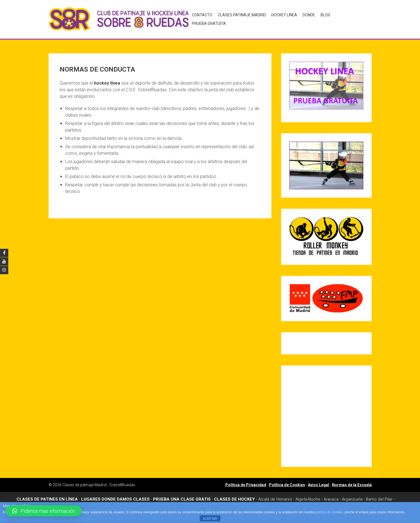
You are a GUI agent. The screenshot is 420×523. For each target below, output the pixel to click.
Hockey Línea (283, 18)
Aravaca (331, 497)
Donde (308, 18)
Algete (302, 497)
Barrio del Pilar (379, 497)
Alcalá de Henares (275, 497)
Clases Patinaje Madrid (241, 18)
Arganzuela (352, 497)
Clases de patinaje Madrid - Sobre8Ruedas (99, 483)
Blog (325, 18)
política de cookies (329, 512)
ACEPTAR (210, 519)
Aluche (314, 497)
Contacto (201, 18)
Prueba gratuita (352, 18)
